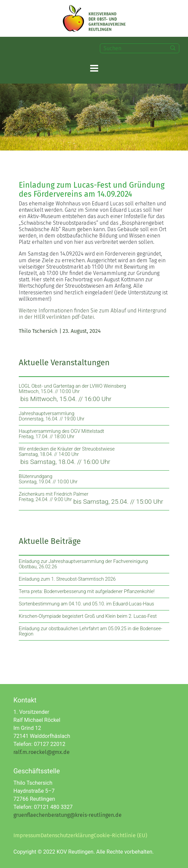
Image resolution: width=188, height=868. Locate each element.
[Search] (173, 48)
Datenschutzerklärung (67, 835)
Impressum (27, 835)
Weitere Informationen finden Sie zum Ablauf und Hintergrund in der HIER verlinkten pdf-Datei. (92, 314)
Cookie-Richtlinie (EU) (120, 835)
